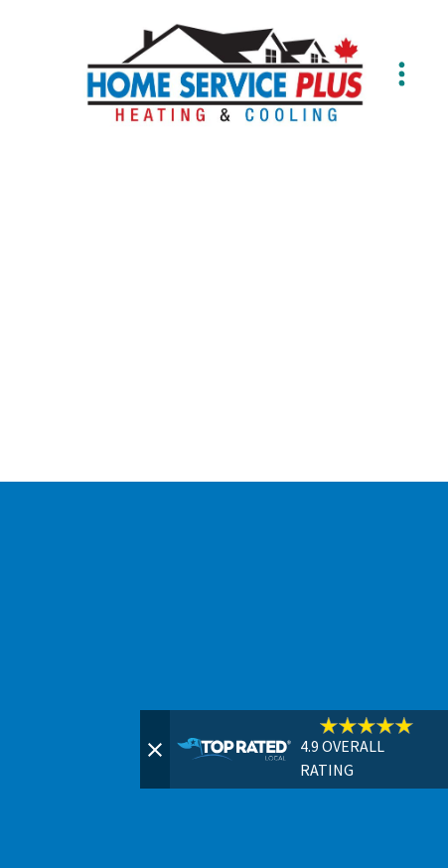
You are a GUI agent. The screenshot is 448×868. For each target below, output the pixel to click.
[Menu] (401, 73)
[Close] (155, 749)
